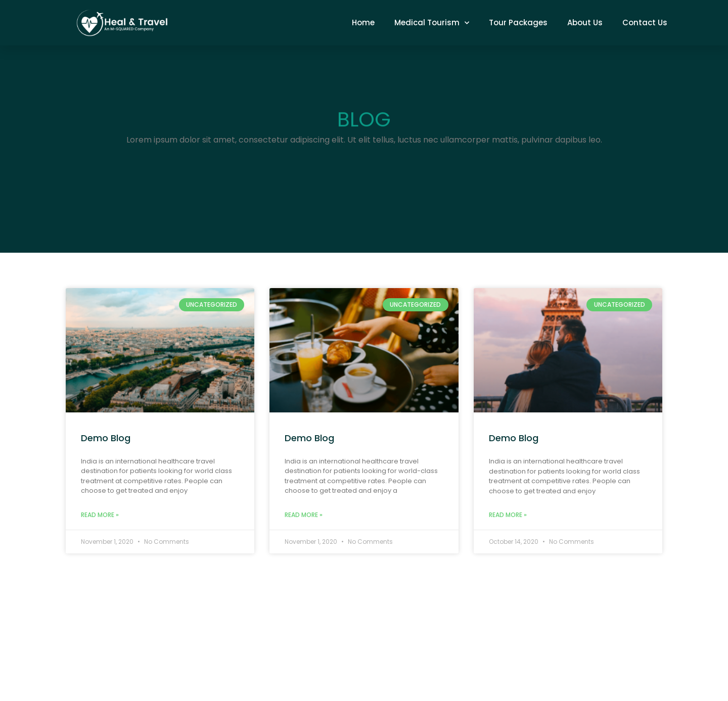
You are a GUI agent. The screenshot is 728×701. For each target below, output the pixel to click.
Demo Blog (106, 438)
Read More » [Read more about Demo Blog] (100, 515)
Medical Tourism (432, 23)
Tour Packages (518, 22)
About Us (585, 22)
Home (363, 22)
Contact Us (645, 22)
